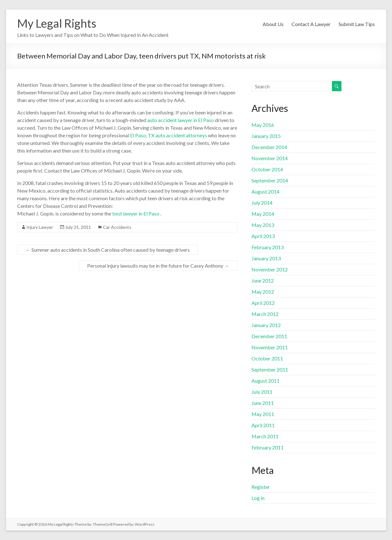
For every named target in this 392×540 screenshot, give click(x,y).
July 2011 (262, 392)
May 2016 (263, 125)
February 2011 (268, 447)
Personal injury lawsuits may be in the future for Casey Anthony (158, 266)
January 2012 (266, 325)
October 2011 (267, 358)
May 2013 (263, 225)
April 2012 (263, 303)
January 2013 (266, 258)
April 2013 (263, 236)
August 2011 (265, 381)
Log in (258, 498)
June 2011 (263, 403)
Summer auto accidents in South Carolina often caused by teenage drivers (108, 250)
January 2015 (266, 136)
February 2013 (268, 247)
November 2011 (270, 347)
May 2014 (263, 214)
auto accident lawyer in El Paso (181, 120)
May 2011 (263, 414)
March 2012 (265, 314)
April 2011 (263, 425)
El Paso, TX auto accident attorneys (168, 135)
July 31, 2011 (78, 227)
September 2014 (270, 180)
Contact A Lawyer (311, 24)
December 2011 (269, 336)
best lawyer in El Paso (136, 213)
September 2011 (270, 369)
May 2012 (263, 292)
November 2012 (270, 269)
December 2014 (269, 147)
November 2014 (270, 158)
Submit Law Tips (357, 24)
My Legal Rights (57, 23)
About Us (273, 24)
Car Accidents (117, 227)
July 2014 (262, 203)
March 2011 (265, 436)
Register (261, 487)
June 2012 (263, 280)
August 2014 (265, 191)
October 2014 (267, 169)
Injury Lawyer (40, 227)
